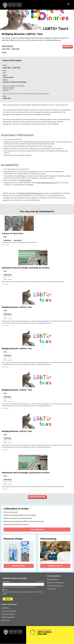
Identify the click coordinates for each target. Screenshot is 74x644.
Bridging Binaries (53, 579)
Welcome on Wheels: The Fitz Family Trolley (18, 518)
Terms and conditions (8, 614)
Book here (67, 46)
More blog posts (37, 530)
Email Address (7, 582)
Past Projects (51, 589)
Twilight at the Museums (55, 586)
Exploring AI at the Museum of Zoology (16, 524)
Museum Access (25, 180)
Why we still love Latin (11, 512)
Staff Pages (5, 608)
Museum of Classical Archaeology (14, 82)
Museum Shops (19, 566)
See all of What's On (37, 497)
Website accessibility (8, 617)
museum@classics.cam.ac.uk (47, 183)
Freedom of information (9, 611)
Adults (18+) (7, 98)
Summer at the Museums (55, 583)
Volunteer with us (55, 566)
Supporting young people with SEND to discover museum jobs (24, 521)
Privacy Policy (6, 620)
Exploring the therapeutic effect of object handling (20, 515)
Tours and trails (8, 77)
